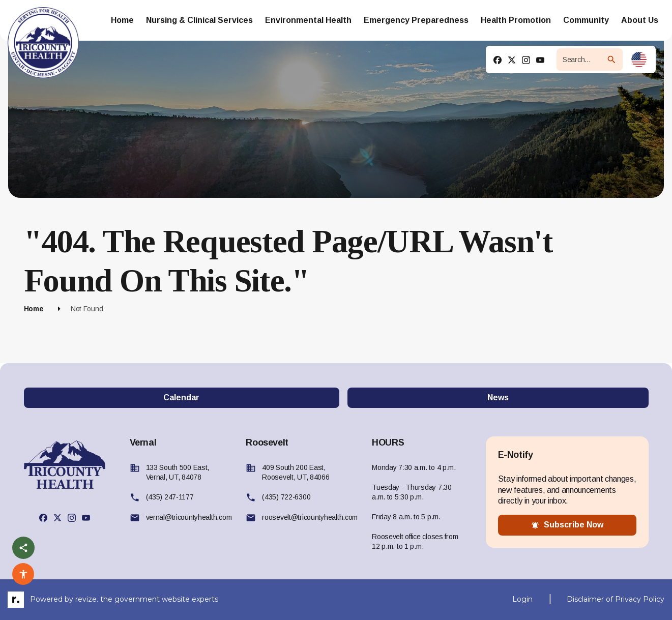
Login (522, 599)
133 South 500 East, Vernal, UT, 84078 (178, 472)
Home (34, 309)
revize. (87, 599)
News (498, 397)
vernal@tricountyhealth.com (189, 517)
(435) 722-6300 (286, 497)
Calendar (181, 397)
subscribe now (567, 525)
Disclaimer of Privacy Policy (616, 599)
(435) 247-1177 (170, 497)
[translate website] (639, 60)
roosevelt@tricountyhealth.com (310, 517)
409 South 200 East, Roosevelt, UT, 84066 (296, 472)
